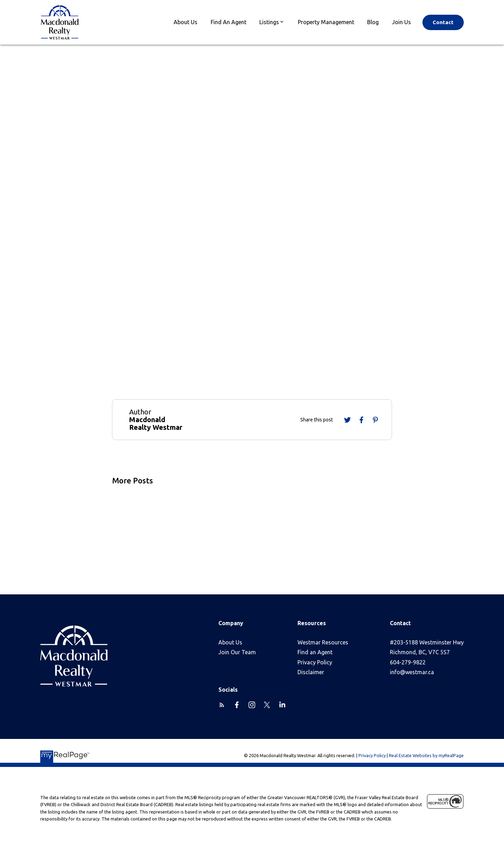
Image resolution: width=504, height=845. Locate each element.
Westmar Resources (323, 642)
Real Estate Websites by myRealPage (426, 755)
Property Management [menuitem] (326, 22)
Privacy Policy (315, 662)
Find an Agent (315, 652)
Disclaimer (311, 672)
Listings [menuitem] (269, 22)
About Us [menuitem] (185, 22)
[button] (443, 22)
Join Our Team (237, 652)
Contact (443, 22)
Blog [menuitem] (373, 22)
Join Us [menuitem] (401, 22)
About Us (230, 642)
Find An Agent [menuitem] (229, 22)
